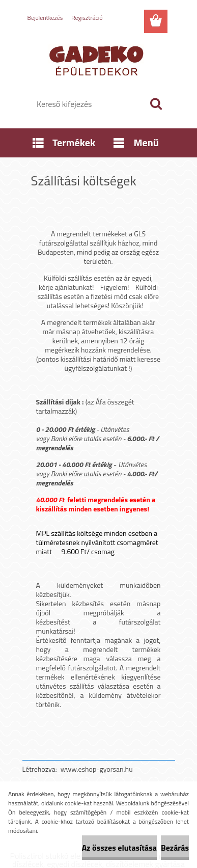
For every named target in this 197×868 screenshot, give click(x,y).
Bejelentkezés (45, 18)
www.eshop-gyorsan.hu (97, 769)
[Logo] (99, 60)
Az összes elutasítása (119, 848)
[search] (156, 104)
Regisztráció (87, 18)
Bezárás (175, 848)
